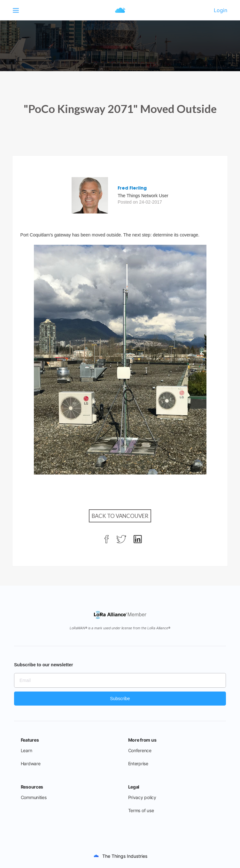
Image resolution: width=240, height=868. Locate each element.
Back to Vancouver (120, 516)
